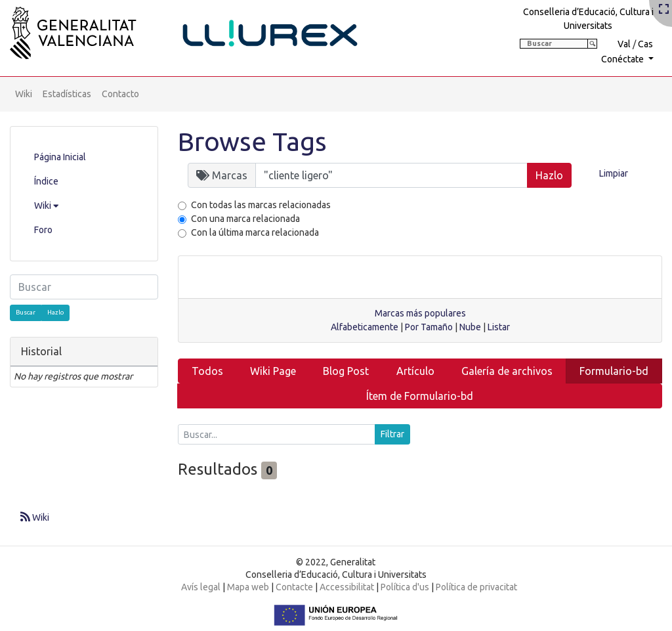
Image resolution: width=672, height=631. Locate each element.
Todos (207, 371)
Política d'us (405, 587)
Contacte (294, 587)
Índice (46, 181)
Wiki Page (273, 371)
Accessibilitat (347, 587)
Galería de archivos (507, 371)
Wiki (24, 94)
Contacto (120, 94)
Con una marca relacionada (245, 219)
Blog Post (346, 371)
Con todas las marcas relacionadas (261, 205)
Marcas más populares (420, 313)
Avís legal (201, 587)
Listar (499, 327)
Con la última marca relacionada (255, 232)
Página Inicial (60, 157)
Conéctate (623, 59)
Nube (470, 327)
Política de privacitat (476, 587)
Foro (43, 230)
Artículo (415, 371)
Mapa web (248, 587)
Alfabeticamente (365, 327)
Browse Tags (252, 141)
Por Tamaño (429, 327)
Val (624, 44)
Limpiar (614, 173)
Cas (645, 44)
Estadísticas (67, 94)
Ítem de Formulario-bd (420, 396)
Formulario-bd (614, 371)
